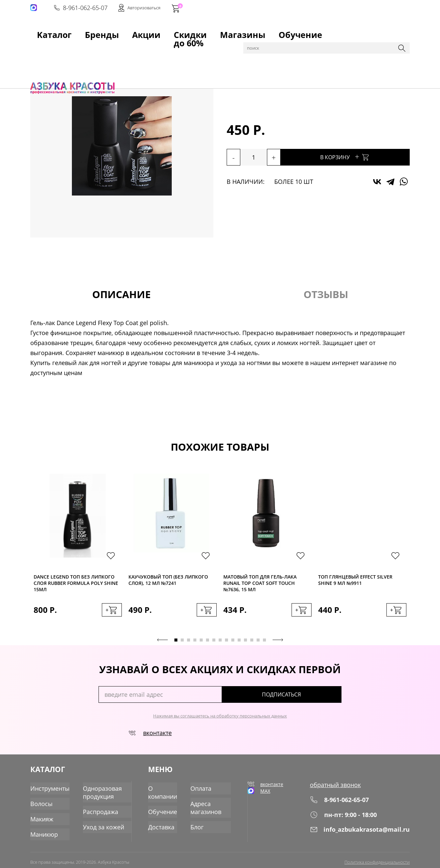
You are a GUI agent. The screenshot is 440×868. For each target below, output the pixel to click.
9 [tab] (226, 645)
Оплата (203, 789)
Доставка (163, 824)
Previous (162, 645)
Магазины (179, 30)
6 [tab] (208, 645)
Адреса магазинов (207, 807)
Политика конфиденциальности (377, 857)
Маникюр (88, 47)
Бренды (71, 30)
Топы (137, 47)
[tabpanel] (78, 554)
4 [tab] (195, 645)
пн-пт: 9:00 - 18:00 (349, 819)
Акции (99, 30)
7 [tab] (214, 645)
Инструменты (48, 789)
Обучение (216, 30)
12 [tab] (245, 645)
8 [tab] (220, 645)
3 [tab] (189, 645)
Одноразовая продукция (96, 793)
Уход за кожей (97, 824)
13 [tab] (252, 645)
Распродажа (95, 810)
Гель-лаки (115, 47)
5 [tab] (201, 645)
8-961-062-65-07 (309, 9)
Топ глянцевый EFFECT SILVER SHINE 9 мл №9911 (355, 582)
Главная (41, 47)
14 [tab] (258, 645)
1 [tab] (176, 645)
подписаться (313, 699)
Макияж (41, 817)
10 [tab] (233, 645)
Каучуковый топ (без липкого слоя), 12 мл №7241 (168, 582)
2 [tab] (182, 645)
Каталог (63, 47)
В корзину (366, 156)
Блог (199, 824)
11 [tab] (239, 645)
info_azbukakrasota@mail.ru (364, 833)
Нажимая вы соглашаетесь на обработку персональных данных (220, 720)
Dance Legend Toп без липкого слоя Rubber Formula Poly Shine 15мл (76, 584)
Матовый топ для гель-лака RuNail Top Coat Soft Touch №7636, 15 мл (260, 584)
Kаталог (42, 30)
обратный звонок (341, 789)
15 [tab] (264, 645)
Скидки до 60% (136, 30)
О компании (164, 793)
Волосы (40, 803)
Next (278, 645)
